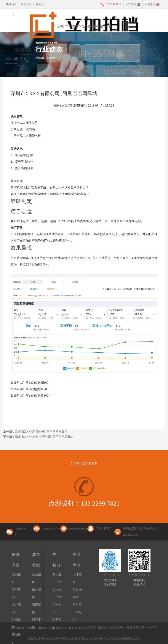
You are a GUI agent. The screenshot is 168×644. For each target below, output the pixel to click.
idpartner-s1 (21, 532)
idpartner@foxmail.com (57, 529)
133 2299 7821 (113, 4)
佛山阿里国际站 (92, 639)
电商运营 (11, 4)
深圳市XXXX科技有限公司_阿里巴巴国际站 (44, 437)
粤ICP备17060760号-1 (111, 628)
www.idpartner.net (80, 529)
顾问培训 (26, 4)
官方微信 (131, 4)
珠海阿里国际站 (48, 639)
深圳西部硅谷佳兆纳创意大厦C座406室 (141, 532)
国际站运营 (133, 639)
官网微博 (150, 4)
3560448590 (104, 529)
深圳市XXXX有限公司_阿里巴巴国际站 (41, 432)
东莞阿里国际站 (70, 639)
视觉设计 (41, 4)
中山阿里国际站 (114, 639)
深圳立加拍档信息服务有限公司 (84, 27)
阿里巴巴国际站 (77, 612)
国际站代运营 (136, 628)
